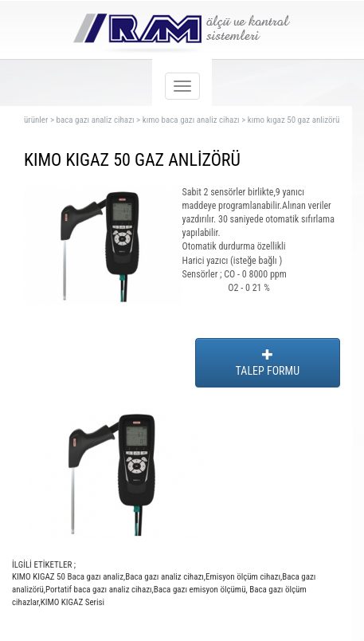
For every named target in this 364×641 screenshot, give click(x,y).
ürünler (36, 120)
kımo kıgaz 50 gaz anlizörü (294, 120)
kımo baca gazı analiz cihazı (191, 120)
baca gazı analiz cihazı (95, 120)
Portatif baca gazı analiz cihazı (99, 590)
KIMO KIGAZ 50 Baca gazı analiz (68, 577)
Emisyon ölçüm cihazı (243, 577)
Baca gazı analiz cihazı (164, 577)
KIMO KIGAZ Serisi (72, 602)
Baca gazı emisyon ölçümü (200, 590)
